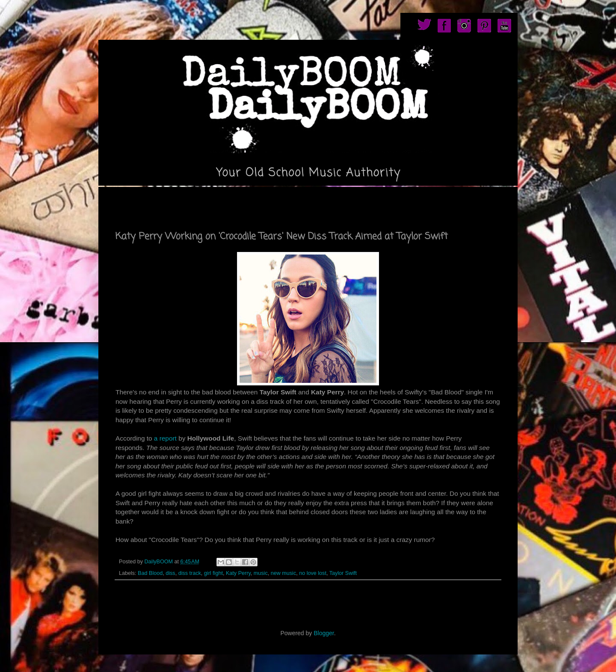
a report (165, 438)
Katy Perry (238, 573)
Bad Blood (150, 573)
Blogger (324, 633)
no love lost (313, 573)
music (261, 573)
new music (284, 573)
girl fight (213, 573)
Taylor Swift (343, 573)
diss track (190, 573)
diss (170, 573)
